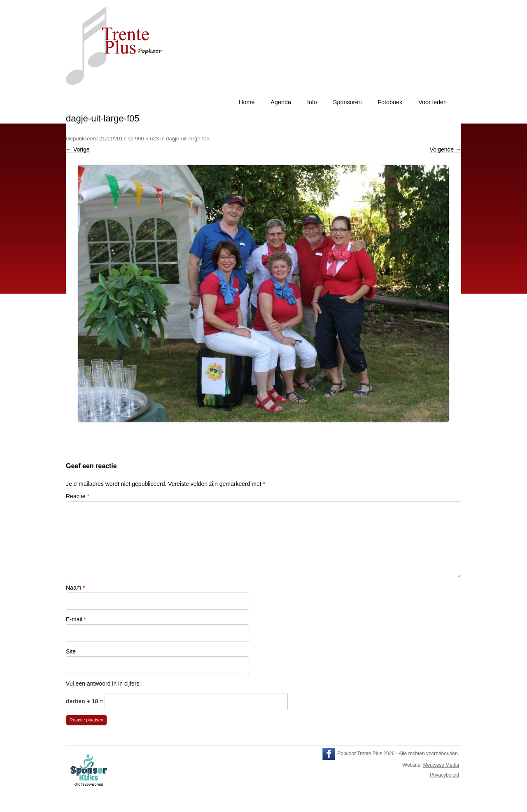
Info (312, 102)
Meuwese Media (441, 765)
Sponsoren (347, 102)
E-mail (76, 619)
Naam (76, 588)
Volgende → (445, 149)
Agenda (281, 102)
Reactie (78, 496)
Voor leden (433, 102)
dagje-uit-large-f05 (188, 139)
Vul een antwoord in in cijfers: (103, 684)
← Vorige (78, 149)
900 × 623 (147, 139)
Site (71, 651)
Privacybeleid (444, 775)
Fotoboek (390, 102)
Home (247, 102)
